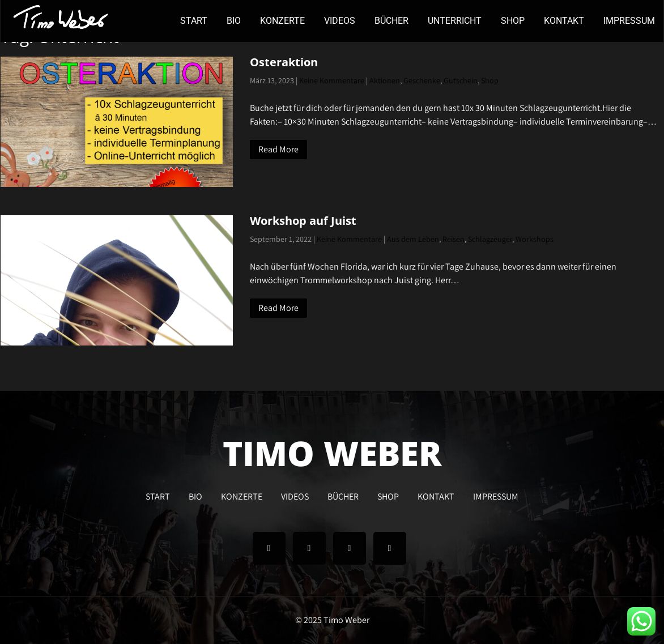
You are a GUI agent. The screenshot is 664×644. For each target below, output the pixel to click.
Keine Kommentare (332, 80)
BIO (234, 21)
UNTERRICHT (455, 21)
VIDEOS (340, 21)
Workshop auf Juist (303, 221)
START (194, 21)
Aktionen (385, 80)
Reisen (454, 239)
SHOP (513, 21)
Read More (278, 149)
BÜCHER (391, 21)
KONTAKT (564, 21)
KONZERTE (282, 21)
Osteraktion (284, 62)
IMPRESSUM (629, 21)
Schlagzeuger (490, 239)
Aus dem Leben (413, 239)
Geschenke (422, 80)
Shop (490, 80)
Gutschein (461, 80)
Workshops (535, 239)
